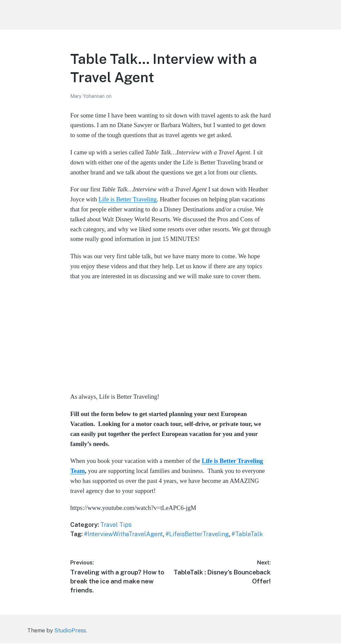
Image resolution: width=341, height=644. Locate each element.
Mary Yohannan (88, 96)
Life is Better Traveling (128, 199)
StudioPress (70, 631)
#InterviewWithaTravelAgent (123, 534)
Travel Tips (116, 525)
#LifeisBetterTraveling (197, 534)
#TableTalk (247, 534)
